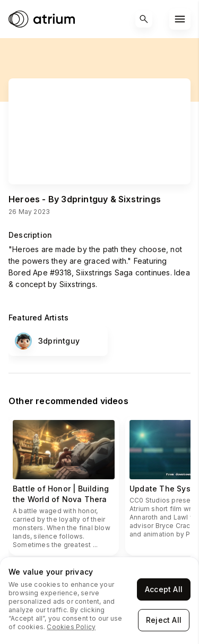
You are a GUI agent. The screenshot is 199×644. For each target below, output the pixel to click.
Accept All (164, 589)
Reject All (164, 620)
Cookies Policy (71, 627)
